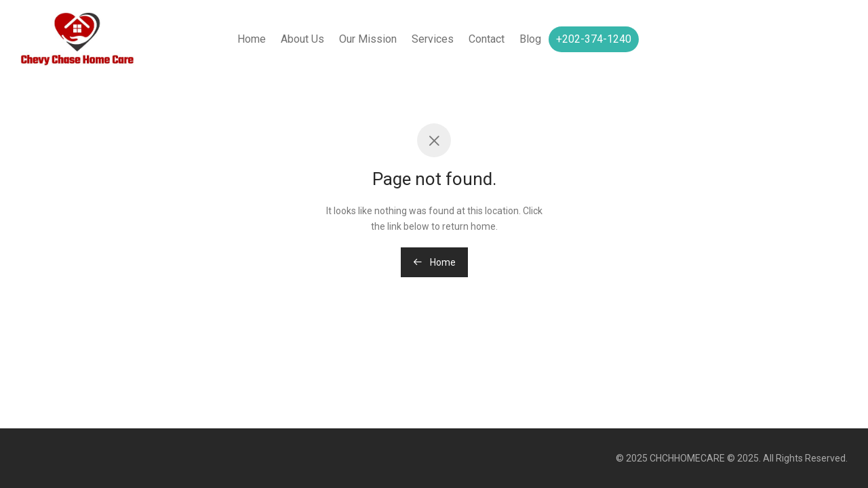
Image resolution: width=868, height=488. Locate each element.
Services (433, 39)
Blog (530, 39)
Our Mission (368, 39)
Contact (487, 39)
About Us (302, 39)
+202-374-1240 (594, 39)
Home (252, 39)
